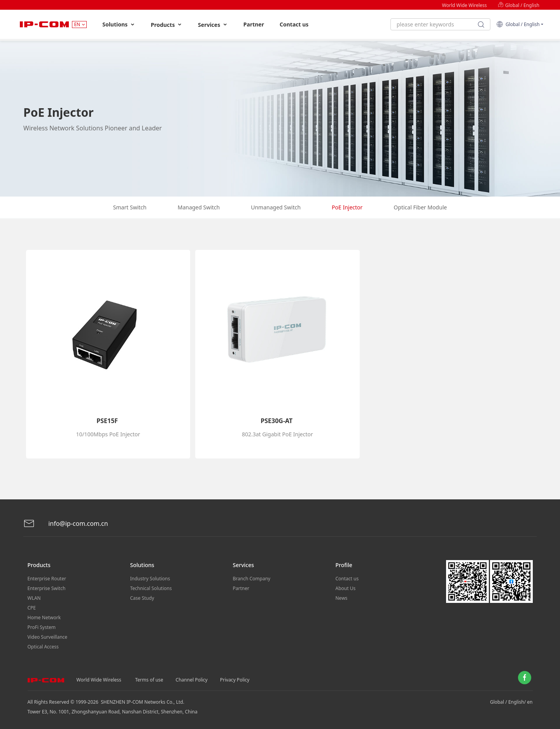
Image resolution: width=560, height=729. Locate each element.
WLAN (34, 598)
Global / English (519, 5)
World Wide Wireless (465, 5)
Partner (254, 24)
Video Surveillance (48, 637)
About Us (346, 588)
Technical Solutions (151, 588)
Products (167, 25)
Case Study (142, 598)
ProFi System (42, 627)
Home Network (44, 617)
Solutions (119, 25)
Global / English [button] (518, 24)
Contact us (294, 24)
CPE (32, 608)
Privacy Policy (235, 680)
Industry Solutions (150, 579)
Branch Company (252, 579)
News (342, 598)
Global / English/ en (511, 702)
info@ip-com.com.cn (66, 524)
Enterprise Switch (47, 588)
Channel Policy (192, 680)
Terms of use (149, 680)
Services (213, 25)
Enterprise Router (47, 579)
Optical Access (43, 647)
